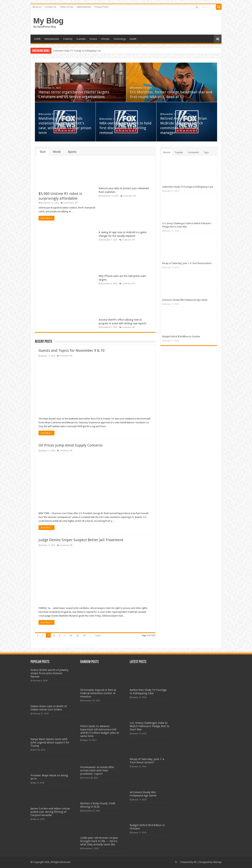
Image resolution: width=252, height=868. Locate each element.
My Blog (48, 21)
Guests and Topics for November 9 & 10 (72, 350)
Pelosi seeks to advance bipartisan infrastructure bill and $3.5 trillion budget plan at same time (100, 731)
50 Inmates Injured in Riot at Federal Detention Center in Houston (98, 693)
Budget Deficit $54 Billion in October (181, 336)
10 (71, 635)
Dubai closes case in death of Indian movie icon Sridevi (49, 708)
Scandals (81, 39)
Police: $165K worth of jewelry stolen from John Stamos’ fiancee (49, 673)
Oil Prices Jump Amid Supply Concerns (71, 445)
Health (133, 39)
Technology (120, 39)
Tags (206, 152)
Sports (72, 152)
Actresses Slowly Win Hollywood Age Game (185, 300)
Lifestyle (105, 39)
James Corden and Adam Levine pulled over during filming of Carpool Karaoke (50, 812)
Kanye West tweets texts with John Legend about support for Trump (50, 742)
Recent (167, 152)
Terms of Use (66, 7)
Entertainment (52, 39)
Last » (98, 635)
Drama (93, 39)
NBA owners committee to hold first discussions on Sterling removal (125, 128)
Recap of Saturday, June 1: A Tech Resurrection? (187, 263)
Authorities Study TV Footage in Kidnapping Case (77, 51)
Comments (193, 152)
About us (37, 7)
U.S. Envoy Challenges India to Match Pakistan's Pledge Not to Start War (150, 726)
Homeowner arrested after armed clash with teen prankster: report (97, 770)
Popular (179, 152)
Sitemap (217, 862)
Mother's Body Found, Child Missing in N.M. (98, 805)
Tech (43, 152)
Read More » (47, 218)
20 (77, 635)
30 (84, 635)
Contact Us (51, 7)
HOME (37, 39)
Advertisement (84, 7)
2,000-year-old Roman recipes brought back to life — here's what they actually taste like (99, 841)
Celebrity (68, 39)
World (57, 152)
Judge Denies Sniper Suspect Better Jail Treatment (81, 540)
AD (195, 862)
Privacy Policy (102, 7)
